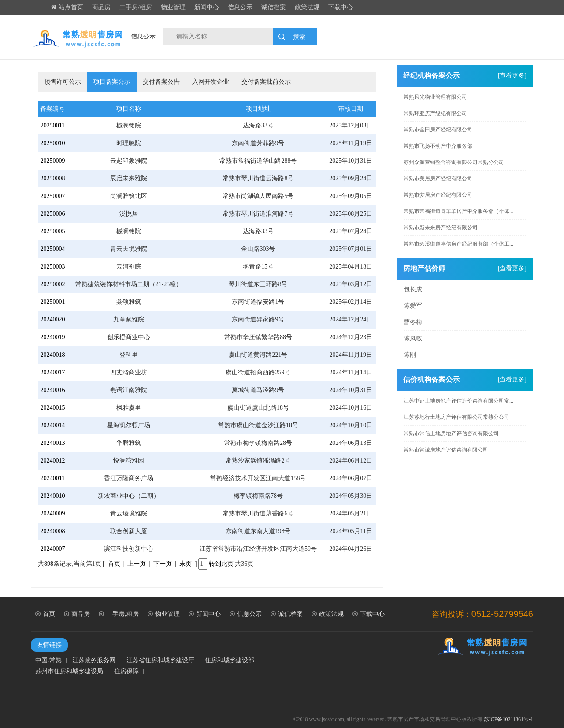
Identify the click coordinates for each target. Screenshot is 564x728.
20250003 (52, 267)
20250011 (53, 125)
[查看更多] (512, 76)
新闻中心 (207, 7)
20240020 (52, 319)
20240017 (52, 372)
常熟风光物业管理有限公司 (435, 97)
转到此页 (221, 564)
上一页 (137, 564)
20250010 (52, 143)
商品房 (101, 7)
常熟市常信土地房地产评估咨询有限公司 (451, 433)
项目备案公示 (112, 82)
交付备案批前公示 (266, 82)
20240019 (52, 337)
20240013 (52, 443)
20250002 (52, 284)
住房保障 (126, 672)
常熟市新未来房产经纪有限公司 (441, 228)
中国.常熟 (48, 661)
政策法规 (307, 7)
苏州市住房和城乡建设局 (69, 672)
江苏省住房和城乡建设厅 (160, 661)
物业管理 (173, 7)
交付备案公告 (161, 82)
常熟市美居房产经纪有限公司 (438, 179)
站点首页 (67, 7)
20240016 (52, 390)
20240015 (52, 408)
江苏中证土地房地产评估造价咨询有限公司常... (458, 401)
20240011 (53, 478)
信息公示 (240, 7)
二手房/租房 (136, 7)
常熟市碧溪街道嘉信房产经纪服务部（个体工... (458, 244)
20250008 (52, 178)
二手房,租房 (119, 614)
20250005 (52, 231)
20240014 (52, 425)
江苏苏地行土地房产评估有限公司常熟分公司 (456, 417)
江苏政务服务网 (94, 661)
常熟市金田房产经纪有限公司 (438, 130)
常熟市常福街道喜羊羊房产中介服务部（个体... (458, 211)
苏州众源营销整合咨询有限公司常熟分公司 (454, 162)
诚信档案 (274, 7)
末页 (186, 564)
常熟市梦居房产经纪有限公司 (438, 195)
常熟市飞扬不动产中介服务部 (438, 146)
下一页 (163, 564)
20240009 (52, 513)
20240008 (52, 531)
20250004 (52, 249)
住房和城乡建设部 (230, 661)
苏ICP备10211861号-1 (508, 719)
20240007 (52, 549)
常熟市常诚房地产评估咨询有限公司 (446, 450)
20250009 (52, 161)
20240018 (52, 355)
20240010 (52, 496)
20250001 (52, 302)
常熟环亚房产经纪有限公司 (435, 113)
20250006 (52, 214)
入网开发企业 (211, 82)
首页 (114, 564)
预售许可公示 (63, 82)
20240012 (52, 461)
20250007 (52, 196)
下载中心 (341, 7)
